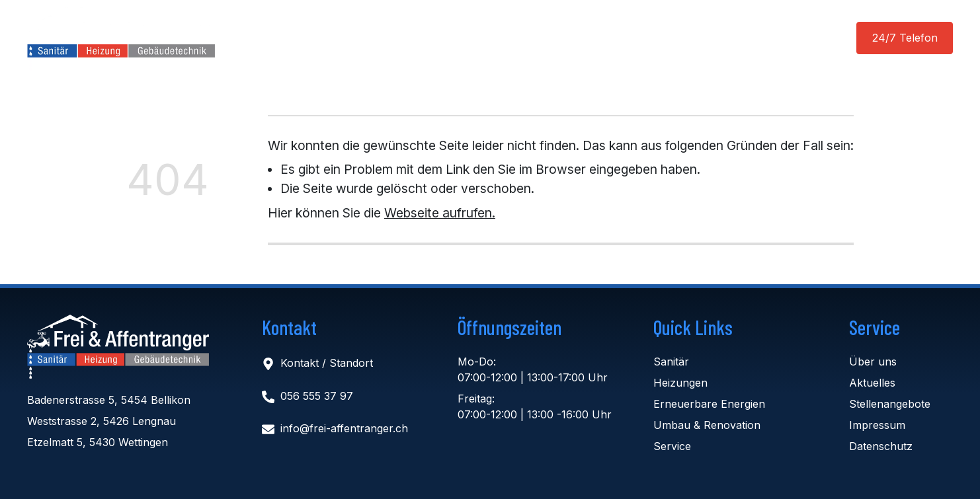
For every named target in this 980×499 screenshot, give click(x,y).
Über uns (546, 38)
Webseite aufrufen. (440, 213)
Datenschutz (881, 446)
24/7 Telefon (905, 38)
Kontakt (653, 38)
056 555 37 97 (317, 396)
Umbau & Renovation (707, 425)
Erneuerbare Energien (709, 404)
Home (323, 38)
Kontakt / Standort (327, 364)
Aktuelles (473, 38)
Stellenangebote (890, 404)
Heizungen (680, 383)
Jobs (600, 38)
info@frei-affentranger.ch (344, 429)
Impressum (877, 425)
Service (672, 446)
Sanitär (671, 362)
